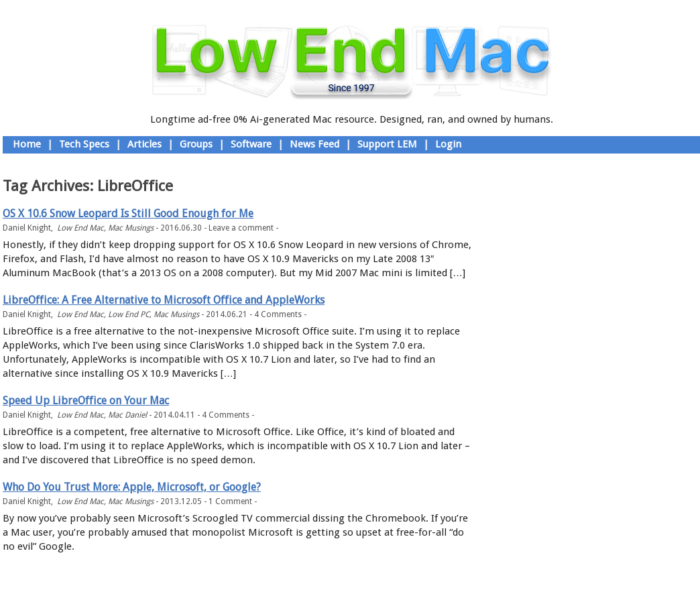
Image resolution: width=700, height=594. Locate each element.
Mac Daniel (127, 415)
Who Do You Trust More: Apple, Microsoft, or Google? (132, 487)
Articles (144, 144)
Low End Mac (80, 228)
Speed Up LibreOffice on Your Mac (86, 401)
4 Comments (278, 314)
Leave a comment (241, 228)
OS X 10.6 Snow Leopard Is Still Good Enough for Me (128, 214)
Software (251, 144)
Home (27, 144)
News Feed (314, 144)
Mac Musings (131, 228)
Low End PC (129, 314)
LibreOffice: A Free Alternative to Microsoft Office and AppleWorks (164, 300)
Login (448, 144)
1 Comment (230, 501)
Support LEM (387, 144)
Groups (196, 144)
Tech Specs (84, 144)
